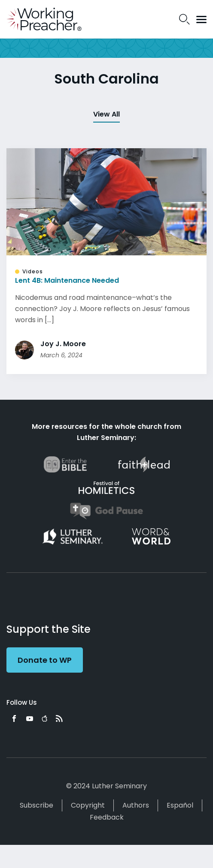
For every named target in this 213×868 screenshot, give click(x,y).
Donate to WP (45, 660)
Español (180, 805)
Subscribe (37, 805)
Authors (136, 805)
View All (106, 114)
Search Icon (184, 19)
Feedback (107, 817)
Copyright (88, 805)
